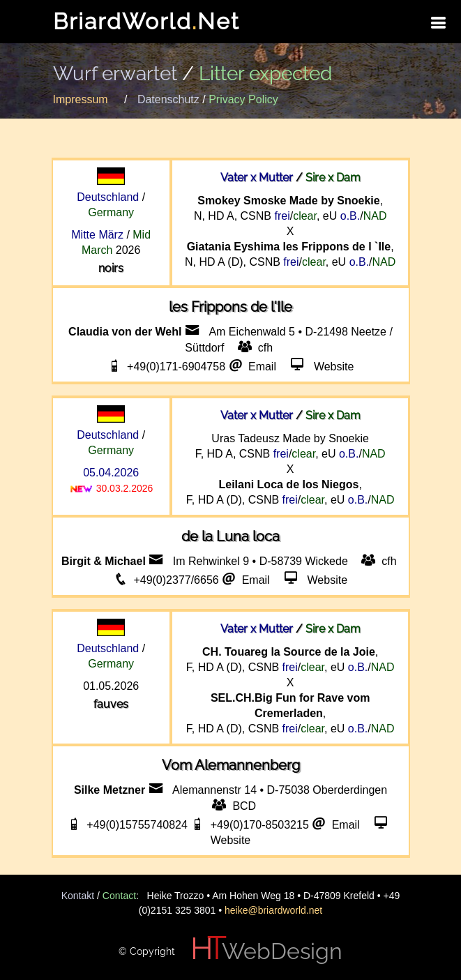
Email (264, 367)
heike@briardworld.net (273, 910)
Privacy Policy (243, 99)
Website (334, 367)
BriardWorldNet (146, 21)
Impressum (81, 99)
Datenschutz (168, 99)
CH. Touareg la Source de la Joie (289, 652)
